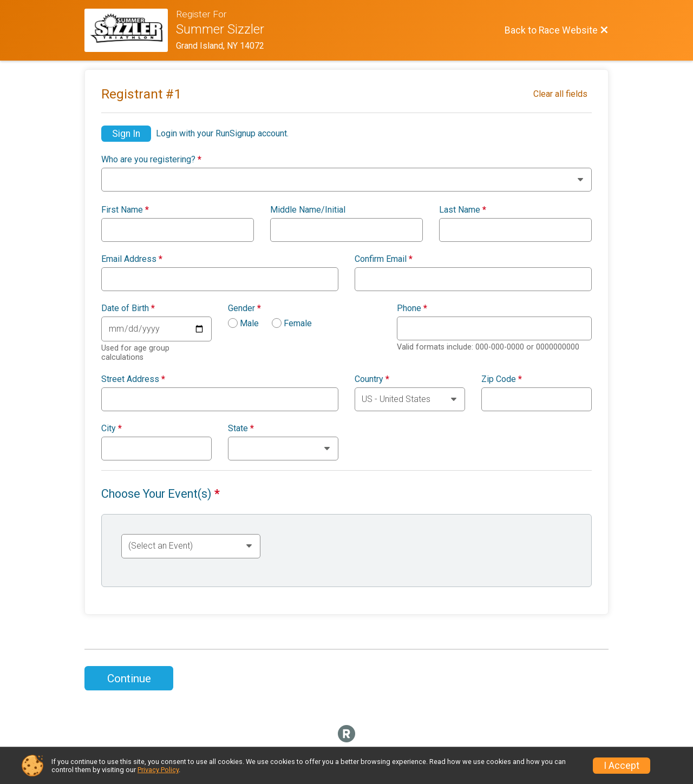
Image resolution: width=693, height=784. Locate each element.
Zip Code (502, 379)
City (112, 429)
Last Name (463, 210)
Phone (412, 308)
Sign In (126, 134)
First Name (125, 210)
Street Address (133, 379)
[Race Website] (130, 30)
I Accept (622, 766)
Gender (244, 308)
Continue (129, 678)
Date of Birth (128, 308)
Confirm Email (384, 259)
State (241, 429)
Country (372, 379)
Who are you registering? (151, 160)
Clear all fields (560, 94)
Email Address (132, 259)
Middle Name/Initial (308, 210)
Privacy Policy (158, 770)
